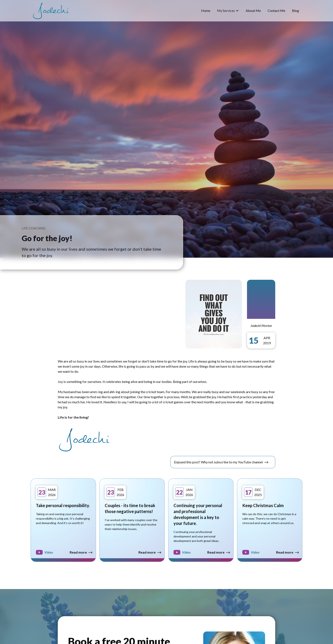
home (206, 11)
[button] (228, 11)
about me (253, 11)
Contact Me (276, 11)
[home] (51, 11)
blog (296, 11)
